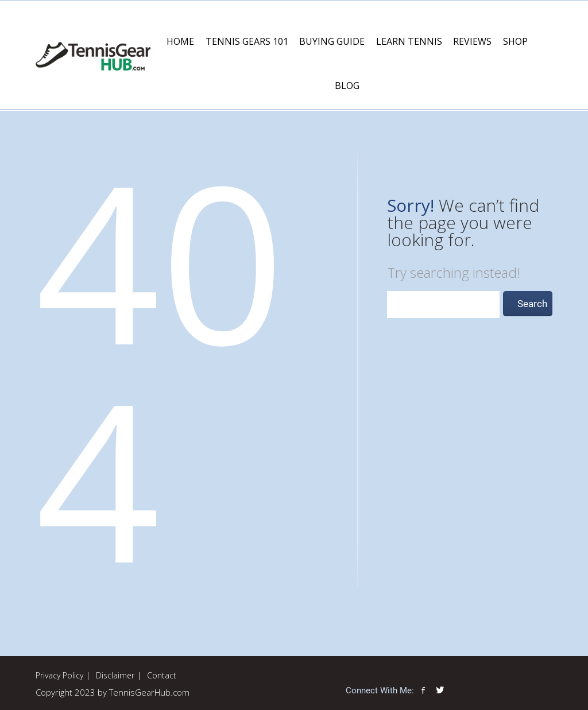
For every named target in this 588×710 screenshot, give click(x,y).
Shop (515, 41)
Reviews (472, 41)
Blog (347, 86)
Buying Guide (332, 41)
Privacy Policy (59, 675)
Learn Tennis (409, 41)
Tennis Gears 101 (247, 41)
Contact (162, 675)
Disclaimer (115, 675)
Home (180, 41)
